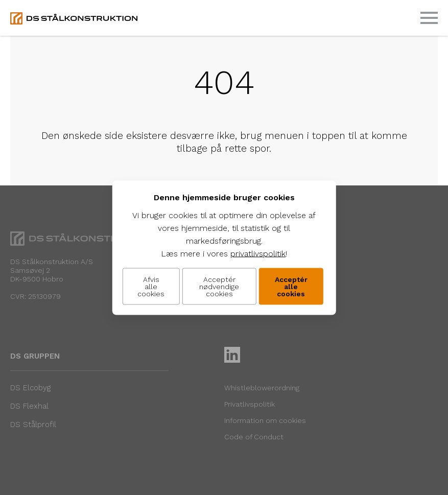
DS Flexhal (29, 406)
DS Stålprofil (33, 425)
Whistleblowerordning (262, 388)
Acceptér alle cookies (291, 286)
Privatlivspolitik (250, 404)
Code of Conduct (254, 437)
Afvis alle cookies (151, 286)
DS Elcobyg (30, 388)
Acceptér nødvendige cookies (219, 286)
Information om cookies (265, 420)
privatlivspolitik (258, 253)
